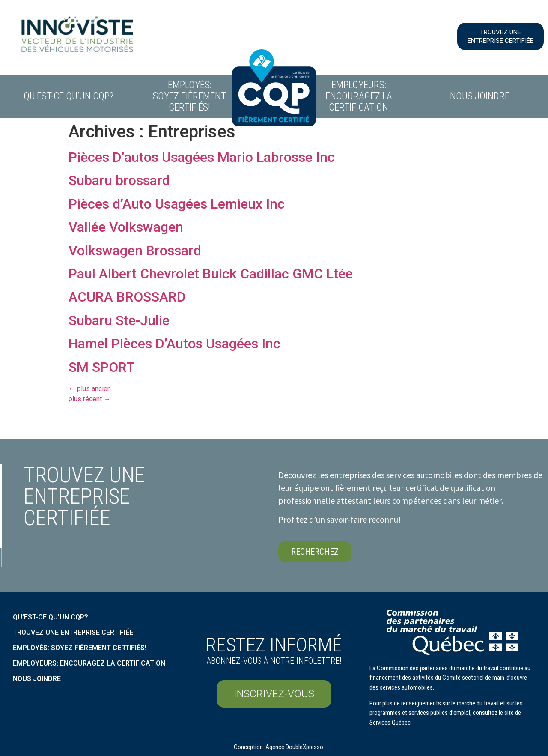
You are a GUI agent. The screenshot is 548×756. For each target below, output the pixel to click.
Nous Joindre (37, 679)
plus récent (89, 399)
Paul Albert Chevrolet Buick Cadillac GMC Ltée (211, 274)
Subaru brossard (119, 180)
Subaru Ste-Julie (119, 320)
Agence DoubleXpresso (294, 747)
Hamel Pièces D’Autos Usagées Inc (174, 344)
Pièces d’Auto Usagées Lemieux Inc (177, 204)
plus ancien (90, 389)
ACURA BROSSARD (127, 297)
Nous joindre (480, 96)
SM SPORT (102, 367)
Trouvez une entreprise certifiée (73, 632)
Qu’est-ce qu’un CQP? (68, 96)
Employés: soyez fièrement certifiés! (189, 96)
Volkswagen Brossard (135, 251)
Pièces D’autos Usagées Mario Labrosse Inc (202, 157)
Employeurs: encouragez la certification (359, 96)
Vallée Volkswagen (126, 227)
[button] (500, 36)
